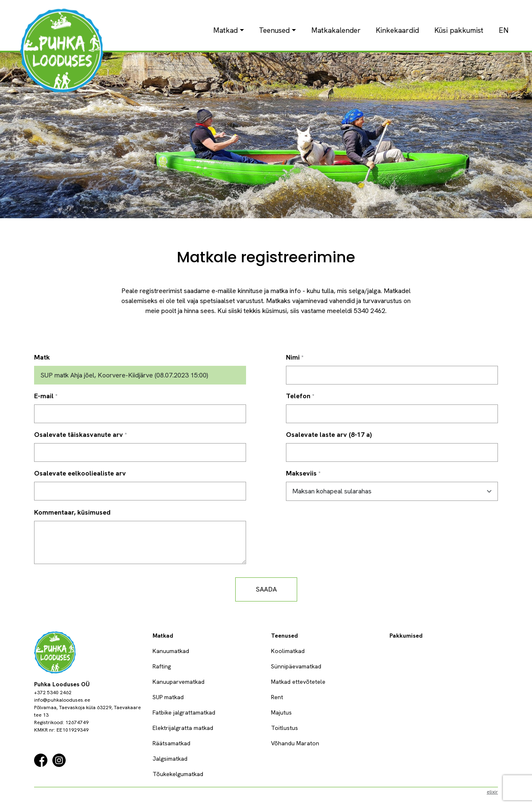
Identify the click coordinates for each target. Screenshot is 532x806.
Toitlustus (284, 728)
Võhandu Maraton (295, 743)
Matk (42, 357)
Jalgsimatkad (170, 759)
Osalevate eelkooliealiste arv (80, 473)
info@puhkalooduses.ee (62, 700)
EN (504, 30)
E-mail (44, 396)
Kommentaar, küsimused (72, 512)
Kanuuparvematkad (179, 682)
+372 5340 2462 (53, 693)
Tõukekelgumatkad (178, 774)
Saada (266, 589)
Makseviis (301, 473)
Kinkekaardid (397, 30)
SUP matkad (168, 697)
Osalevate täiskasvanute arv (79, 435)
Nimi (293, 357)
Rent (277, 697)
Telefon (298, 396)
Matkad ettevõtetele (298, 682)
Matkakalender (336, 30)
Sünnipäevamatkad (296, 666)
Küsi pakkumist (459, 30)
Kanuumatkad (171, 651)
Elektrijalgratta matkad (183, 728)
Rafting (162, 666)
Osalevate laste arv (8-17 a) (329, 435)
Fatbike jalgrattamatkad (184, 712)
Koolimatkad (288, 651)
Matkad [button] (225, 30)
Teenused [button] (274, 30)
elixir (492, 792)
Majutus (281, 712)
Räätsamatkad (171, 743)
